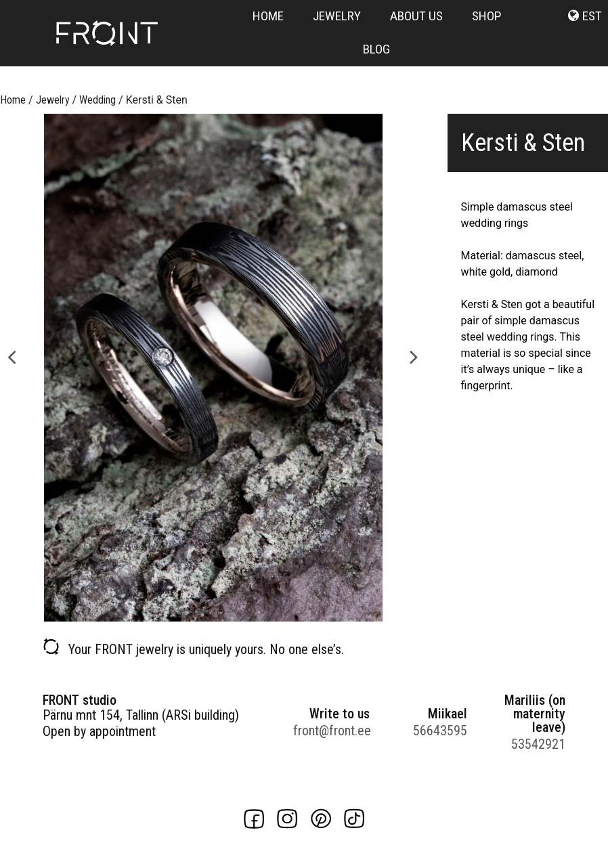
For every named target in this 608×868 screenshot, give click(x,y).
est (592, 16)
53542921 (538, 744)
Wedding (97, 100)
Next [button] (414, 356)
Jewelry (337, 16)
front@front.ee (331, 731)
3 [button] (226, 615)
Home (268, 16)
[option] (213, 368)
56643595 (440, 731)
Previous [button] (12, 356)
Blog (376, 49)
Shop (486, 16)
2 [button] (213, 615)
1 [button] (199, 615)
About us (416, 16)
